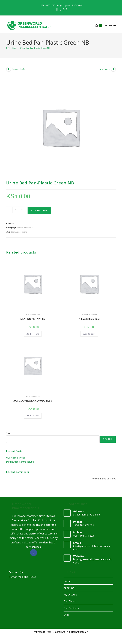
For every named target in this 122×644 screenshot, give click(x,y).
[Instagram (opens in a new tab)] (60, 9)
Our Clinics (70, 601)
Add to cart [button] (33, 334)
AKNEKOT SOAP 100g (33, 319)
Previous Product (19, 69)
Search (10, 433)
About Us (69, 588)
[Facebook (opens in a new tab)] (57, 9)
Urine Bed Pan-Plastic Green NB (35, 48)
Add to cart (39, 210)
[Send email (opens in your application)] (64, 9)
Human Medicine (24, 228)
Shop (66, 615)
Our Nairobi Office (16, 458)
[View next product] (113, 69)
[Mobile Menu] (109, 26)
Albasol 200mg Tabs (89, 319)
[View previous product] (9, 69)
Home (67, 581)
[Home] (7, 48)
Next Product (105, 69)
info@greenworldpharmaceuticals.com (93, 548)
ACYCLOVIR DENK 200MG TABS (33, 401)
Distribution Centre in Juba (20, 462)
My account (70, 595)
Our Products (71, 608)
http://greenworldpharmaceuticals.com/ (93, 561)
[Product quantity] (16, 210)
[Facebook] (34, 553)
